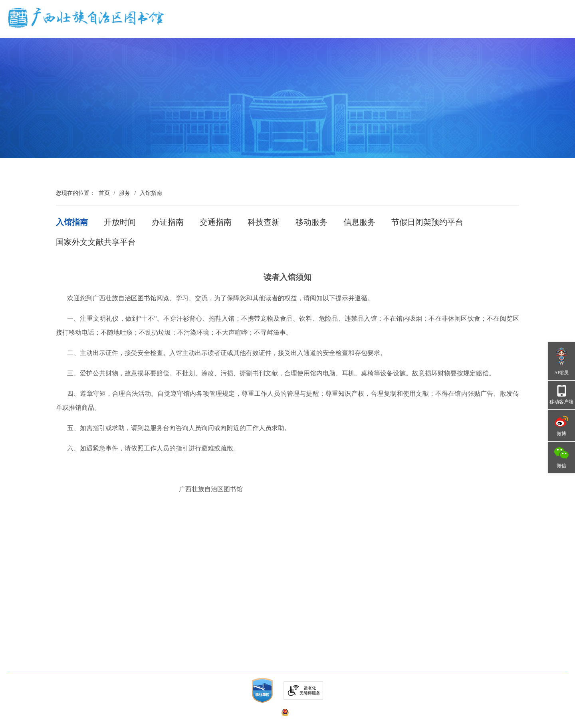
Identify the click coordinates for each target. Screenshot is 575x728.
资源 (354, 25)
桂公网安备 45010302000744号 (327, 712)
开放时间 (120, 222)
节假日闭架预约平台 (427, 222)
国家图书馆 (214, 641)
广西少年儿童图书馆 (37, 610)
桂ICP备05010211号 (201, 712)
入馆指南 (151, 193)
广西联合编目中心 (114, 626)
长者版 (490, 29)
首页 (199, 25)
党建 (275, 25)
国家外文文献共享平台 (96, 242)
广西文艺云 (214, 656)
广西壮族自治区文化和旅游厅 (236, 626)
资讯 (314, 25)
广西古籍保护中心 (114, 610)
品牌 (433, 25)
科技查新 (264, 222)
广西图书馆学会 (32, 641)
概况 (235, 25)
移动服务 (311, 222)
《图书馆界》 (109, 641)
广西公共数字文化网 (37, 626)
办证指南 (168, 222)
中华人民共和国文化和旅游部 (236, 610)
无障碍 (462, 29)
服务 (393, 25)
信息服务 (359, 222)
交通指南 (216, 222)
